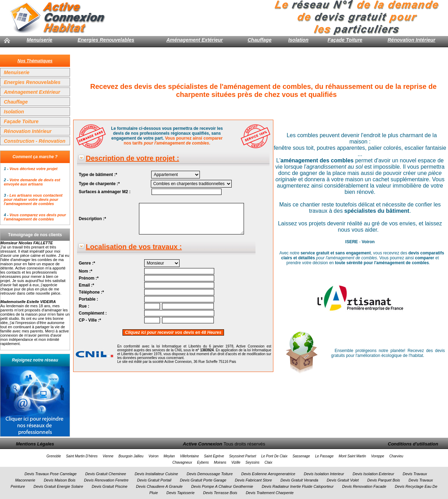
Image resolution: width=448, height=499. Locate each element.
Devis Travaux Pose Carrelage (51, 474)
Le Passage (324, 456)
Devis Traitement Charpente (270, 493)
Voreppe (377, 456)
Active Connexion (202, 444)
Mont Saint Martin (352, 456)
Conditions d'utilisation (413, 444)
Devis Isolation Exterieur (373, 474)
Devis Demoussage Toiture (210, 474)
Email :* (86, 285)
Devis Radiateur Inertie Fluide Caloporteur (298, 486)
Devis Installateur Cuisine (156, 474)
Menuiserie (39, 40)
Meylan (169, 456)
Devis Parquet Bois (384, 480)
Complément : (93, 313)
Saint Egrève (214, 456)
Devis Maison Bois (59, 480)
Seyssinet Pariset (242, 456)
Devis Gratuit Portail (154, 480)
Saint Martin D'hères (82, 456)
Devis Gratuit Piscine (110, 486)
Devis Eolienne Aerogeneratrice (268, 474)
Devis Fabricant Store (253, 480)
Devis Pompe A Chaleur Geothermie (222, 486)
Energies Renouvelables (106, 40)
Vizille (236, 462)
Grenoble (54, 456)
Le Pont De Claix (274, 456)
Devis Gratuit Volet (343, 480)
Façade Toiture (345, 40)
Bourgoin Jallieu (131, 456)
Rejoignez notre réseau (35, 360)
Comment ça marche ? (35, 157)
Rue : (84, 306)
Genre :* (87, 263)
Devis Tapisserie (181, 493)
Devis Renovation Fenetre (106, 480)
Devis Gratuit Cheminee (106, 474)
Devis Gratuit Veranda (299, 480)
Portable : (88, 299)
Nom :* (86, 271)
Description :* (92, 219)
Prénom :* (89, 278)
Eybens (203, 462)
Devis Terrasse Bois (220, 493)
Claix (268, 462)
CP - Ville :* (90, 320)
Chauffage (259, 40)
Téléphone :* (91, 292)
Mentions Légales (35, 444)
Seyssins (252, 462)
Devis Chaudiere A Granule (159, 486)
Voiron (153, 456)
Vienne (108, 456)
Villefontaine (189, 456)
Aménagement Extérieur (194, 40)
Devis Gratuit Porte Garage (203, 480)
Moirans (220, 462)
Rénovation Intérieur (411, 40)
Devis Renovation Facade (364, 486)
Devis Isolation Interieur (324, 474)
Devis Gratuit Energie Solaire (58, 486)
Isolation (299, 40)
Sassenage (301, 456)
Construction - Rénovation (35, 141)
